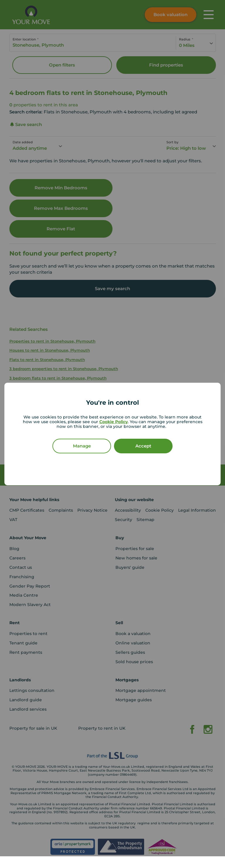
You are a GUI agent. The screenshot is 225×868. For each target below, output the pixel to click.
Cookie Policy (114, 422)
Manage (82, 446)
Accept (143, 446)
